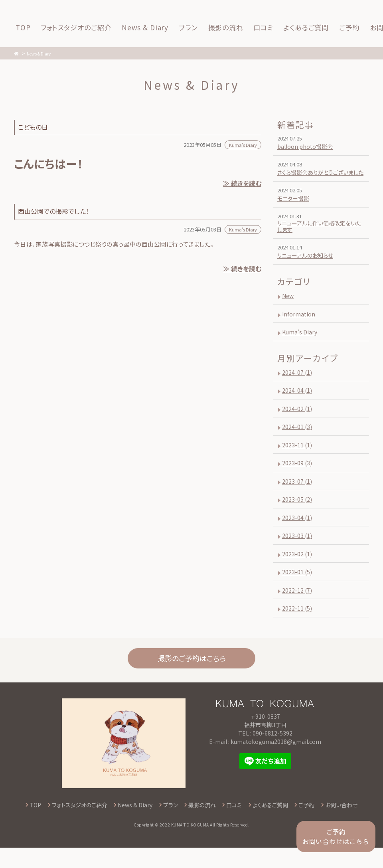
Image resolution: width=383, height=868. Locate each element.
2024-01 (298, 439)
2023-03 (298, 548)
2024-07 (298, 385)
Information (300, 326)
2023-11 (298, 458)
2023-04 (298, 530)
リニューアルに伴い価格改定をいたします (321, 238)
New (289, 308)
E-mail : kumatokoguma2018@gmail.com (265, 761)
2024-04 (298, 403)
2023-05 (298, 512)
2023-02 (298, 566)
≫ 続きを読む (242, 184)
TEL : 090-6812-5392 (265, 753)
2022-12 (298, 603)
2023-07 (298, 494)
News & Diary (44, 53)
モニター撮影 (295, 207)
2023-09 (298, 476)
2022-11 (298, 621)
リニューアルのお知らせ (308, 268)
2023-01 (298, 584)
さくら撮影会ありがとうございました (319, 177)
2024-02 (298, 421)
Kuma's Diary (301, 345)
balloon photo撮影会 (308, 146)
